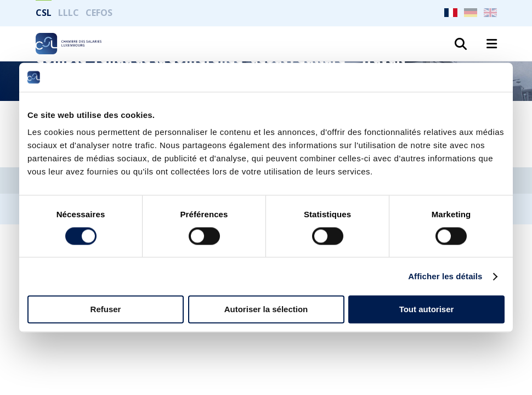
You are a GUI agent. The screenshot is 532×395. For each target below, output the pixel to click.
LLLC (69, 13)
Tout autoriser (427, 310)
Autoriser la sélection (266, 310)
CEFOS (99, 13)
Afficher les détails (445, 276)
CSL (44, 13)
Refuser (106, 310)
